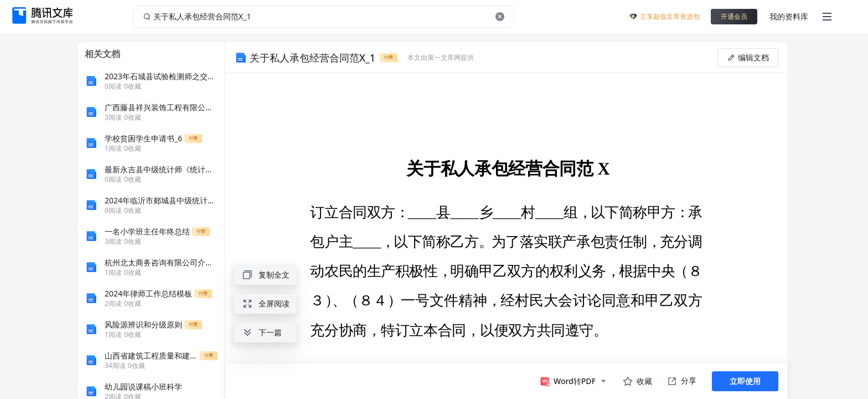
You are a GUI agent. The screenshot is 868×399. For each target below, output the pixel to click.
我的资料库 (789, 16)
